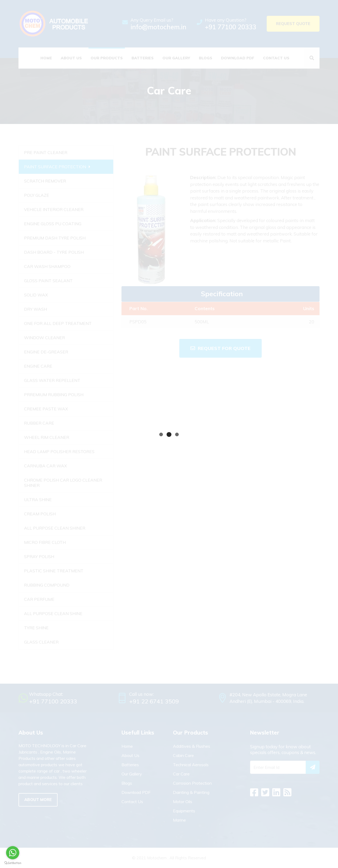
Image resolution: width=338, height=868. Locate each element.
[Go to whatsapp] (13, 853)
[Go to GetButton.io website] (13, 863)
